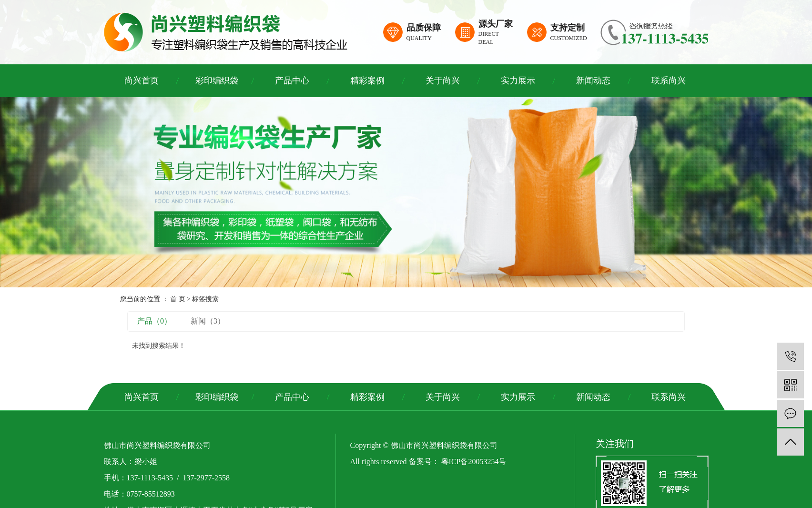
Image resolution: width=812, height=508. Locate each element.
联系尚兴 (669, 81)
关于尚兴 (443, 81)
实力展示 (518, 81)
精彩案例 (367, 81)
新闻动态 (593, 81)
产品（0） (154, 321)
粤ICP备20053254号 (474, 462)
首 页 (178, 299)
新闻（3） (208, 321)
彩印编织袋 (217, 81)
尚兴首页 (142, 81)
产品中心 (292, 81)
